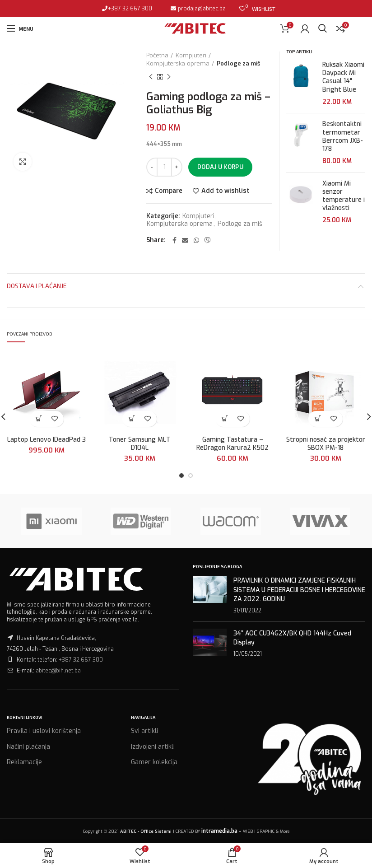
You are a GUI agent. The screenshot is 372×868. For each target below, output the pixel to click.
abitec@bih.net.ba (58, 671)
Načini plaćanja (28, 747)
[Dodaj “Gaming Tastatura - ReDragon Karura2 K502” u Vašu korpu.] (225, 419)
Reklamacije (24, 762)
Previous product (151, 77)
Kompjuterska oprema (178, 63)
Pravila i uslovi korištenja (44, 731)
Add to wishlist (226, 191)
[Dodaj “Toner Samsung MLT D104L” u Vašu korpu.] (132, 419)
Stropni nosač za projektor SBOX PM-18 (326, 444)
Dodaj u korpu (220, 167)
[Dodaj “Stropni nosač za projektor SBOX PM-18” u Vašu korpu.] (318, 419)
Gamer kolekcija (154, 762)
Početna (157, 55)
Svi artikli (144, 731)
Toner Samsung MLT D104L (140, 444)
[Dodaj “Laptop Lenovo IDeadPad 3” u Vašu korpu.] (39, 419)
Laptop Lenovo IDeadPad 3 (46, 440)
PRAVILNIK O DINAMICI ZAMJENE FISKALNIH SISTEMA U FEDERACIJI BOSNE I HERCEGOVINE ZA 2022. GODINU (299, 590)
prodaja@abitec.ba (201, 9)
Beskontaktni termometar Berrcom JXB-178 (343, 137)
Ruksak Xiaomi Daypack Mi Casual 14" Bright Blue (343, 77)
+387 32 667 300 (130, 9)
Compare (169, 191)
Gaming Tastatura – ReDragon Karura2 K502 (232, 444)
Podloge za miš (239, 63)
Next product (169, 77)
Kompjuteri (191, 55)
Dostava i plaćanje (37, 286)
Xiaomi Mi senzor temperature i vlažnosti (344, 196)
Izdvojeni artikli (153, 747)
